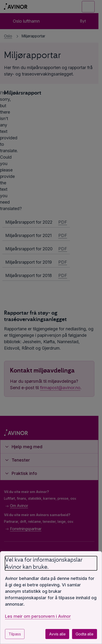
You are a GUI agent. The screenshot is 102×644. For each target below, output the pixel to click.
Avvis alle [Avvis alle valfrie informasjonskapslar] (57, 634)
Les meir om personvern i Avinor (38, 616)
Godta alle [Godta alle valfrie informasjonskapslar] (85, 634)
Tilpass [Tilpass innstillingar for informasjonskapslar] (15, 634)
